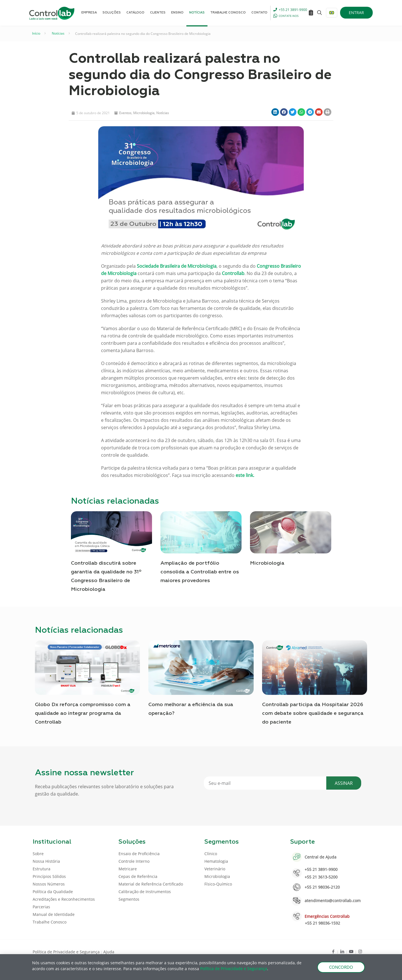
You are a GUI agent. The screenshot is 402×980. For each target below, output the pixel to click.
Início (36, 33)
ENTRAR (356, 13)
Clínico (211, 854)
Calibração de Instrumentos (145, 892)
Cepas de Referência (138, 876)
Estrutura (42, 869)
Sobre (38, 854)
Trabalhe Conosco (50, 922)
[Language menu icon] (332, 13)
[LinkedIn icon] (342, 951)
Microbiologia (144, 113)
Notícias (58, 33)
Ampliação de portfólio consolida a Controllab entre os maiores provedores (200, 572)
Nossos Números (49, 884)
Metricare (128, 869)
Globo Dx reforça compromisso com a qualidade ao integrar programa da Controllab (83, 713)
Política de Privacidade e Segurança (66, 952)
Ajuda (109, 952)
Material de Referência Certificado (151, 884)
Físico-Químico (218, 884)
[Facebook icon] (333, 951)
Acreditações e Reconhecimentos (64, 899)
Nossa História (46, 861)
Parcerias (41, 907)
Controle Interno (134, 861)
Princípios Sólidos (49, 876)
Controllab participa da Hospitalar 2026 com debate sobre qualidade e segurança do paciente (313, 713)
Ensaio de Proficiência (139, 854)
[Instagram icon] (360, 951)
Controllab (233, 273)
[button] (275, 112)
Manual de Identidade (54, 914)
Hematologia (216, 861)
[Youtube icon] (351, 951)
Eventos (125, 113)
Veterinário (215, 869)
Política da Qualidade (53, 892)
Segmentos (129, 899)
